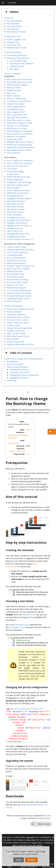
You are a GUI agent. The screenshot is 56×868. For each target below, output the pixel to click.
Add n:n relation (14, 96)
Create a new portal (15, 342)
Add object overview (16, 209)
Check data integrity (15, 171)
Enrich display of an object (18, 190)
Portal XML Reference (16, 314)
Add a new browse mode (18, 336)
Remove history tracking (17, 280)
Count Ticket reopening (17, 252)
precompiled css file (17, 627)
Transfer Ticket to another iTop (21, 266)
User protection (14, 153)
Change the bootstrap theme (19, 328)
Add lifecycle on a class (17, 128)
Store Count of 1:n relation (18, 269)
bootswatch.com (29, 614)
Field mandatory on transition (20, 131)
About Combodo (29, 866)
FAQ (10, 866)
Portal (11, 451)
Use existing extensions (17, 55)
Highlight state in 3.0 (16, 226)
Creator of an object (16, 104)
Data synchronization (16, 263)
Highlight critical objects (17, 223)
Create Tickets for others (18, 323)
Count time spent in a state (19, 120)
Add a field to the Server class (20, 79)
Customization (20, 451)
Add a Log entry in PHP (17, 115)
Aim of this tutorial (15, 364)
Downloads (12, 380)
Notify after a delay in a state (20, 123)
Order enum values (15, 212)
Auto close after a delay (17, 282)
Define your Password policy (19, 145)
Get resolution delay (15, 274)
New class (11, 93)
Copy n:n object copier (17, 247)
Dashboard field (14, 90)
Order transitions (14, 215)
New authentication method (19, 150)
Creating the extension (19, 370)
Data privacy (48, 866)
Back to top (40, 824)
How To (29, 430)
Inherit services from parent (19, 293)
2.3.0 (27, 454)
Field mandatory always (17, 85)
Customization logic (18, 61)
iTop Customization (13, 52)
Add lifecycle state (15, 271)
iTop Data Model (14, 26)
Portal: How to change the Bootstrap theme (23, 359)
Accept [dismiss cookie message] (31, 860)
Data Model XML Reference (22, 64)
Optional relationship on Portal (20, 344)
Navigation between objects (19, 198)
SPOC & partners (14, 301)
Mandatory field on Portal (18, 317)
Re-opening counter (15, 277)
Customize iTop (14, 45)
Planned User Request (16, 288)
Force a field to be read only (19, 163)
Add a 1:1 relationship (16, 98)
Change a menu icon (16, 331)
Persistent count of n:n (17, 261)
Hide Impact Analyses (16, 201)
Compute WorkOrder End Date (20, 250)
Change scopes (13, 325)
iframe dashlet (13, 188)
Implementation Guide (16, 48)
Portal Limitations (14, 312)
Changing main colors (16, 236)
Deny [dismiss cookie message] (19, 860)
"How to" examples (13, 74)
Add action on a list (15, 204)
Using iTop (9, 18)
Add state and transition (17, 117)
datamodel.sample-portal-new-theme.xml (26, 708)
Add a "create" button (16, 333)
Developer (13, 438)
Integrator (24, 435)
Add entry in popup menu (18, 185)
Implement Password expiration (21, 147)
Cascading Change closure (18, 299)
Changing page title (15, 196)
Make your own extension (18, 58)
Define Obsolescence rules (18, 177)
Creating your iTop (12, 36)
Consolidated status (15, 109)
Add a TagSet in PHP (16, 112)
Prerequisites (12, 361)
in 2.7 (30, 226)
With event (14, 174)
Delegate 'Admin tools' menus (20, 142)
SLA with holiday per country (19, 296)
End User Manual (14, 21)
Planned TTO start (15, 285)
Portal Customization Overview (20, 309)
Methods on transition (16, 136)
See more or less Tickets (18, 320)
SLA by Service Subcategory (19, 290)
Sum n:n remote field (16, 258)
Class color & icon (15, 231)
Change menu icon (15, 228)
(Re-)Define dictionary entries (20, 82)
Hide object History (15, 207)
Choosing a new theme (20, 372)
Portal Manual (13, 24)
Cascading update (14, 255)
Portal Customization (13, 306)
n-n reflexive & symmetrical (19, 101)
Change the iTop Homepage (19, 182)
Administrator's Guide (16, 32)
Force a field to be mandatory (20, 161)
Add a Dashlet (13, 339)
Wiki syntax (14, 69)
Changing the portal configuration (24, 375)
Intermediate (14, 443)
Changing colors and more (18, 220)
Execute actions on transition (19, 134)
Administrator (14, 435)
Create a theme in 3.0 (16, 239)
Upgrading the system (19, 378)
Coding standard (17, 66)
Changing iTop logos (16, 217)
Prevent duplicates (15, 180)
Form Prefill (12, 169)
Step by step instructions (17, 367)
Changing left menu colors (18, 234)
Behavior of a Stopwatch (18, 126)
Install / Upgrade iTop (16, 39)
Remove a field (13, 88)
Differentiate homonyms (17, 193)
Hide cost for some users (18, 166)
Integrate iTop (13, 42)
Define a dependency (16, 107)
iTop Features (13, 29)
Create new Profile (15, 139)
